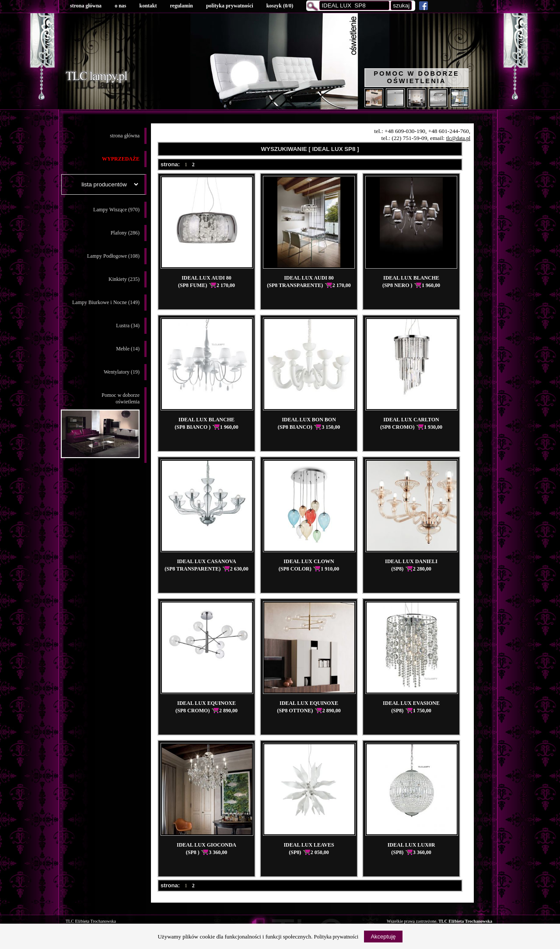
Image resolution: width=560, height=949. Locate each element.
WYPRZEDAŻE (121, 159)
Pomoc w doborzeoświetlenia (100, 425)
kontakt (148, 6)
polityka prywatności (230, 6)
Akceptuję (383, 937)
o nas (120, 6)
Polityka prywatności (336, 937)
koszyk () (280, 6)
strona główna (86, 6)
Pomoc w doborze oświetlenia (416, 77)
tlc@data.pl (458, 138)
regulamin (181, 6)
